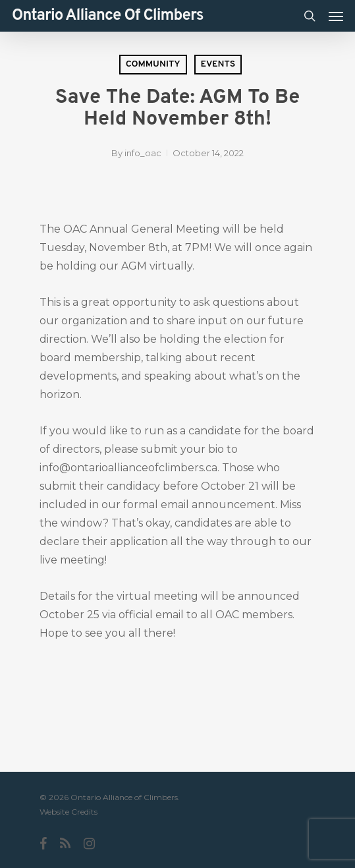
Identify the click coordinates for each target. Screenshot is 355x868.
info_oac (143, 153)
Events (218, 64)
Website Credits (68, 812)
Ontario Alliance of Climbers (108, 16)
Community (153, 64)
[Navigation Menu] (336, 16)
